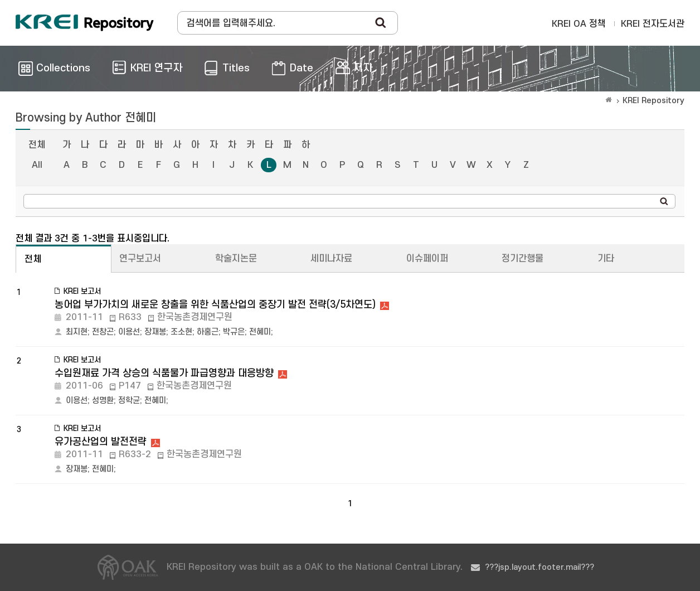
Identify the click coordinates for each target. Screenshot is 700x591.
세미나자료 (331, 259)
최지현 (77, 332)
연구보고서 (140, 259)
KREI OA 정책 (579, 24)
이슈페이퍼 (427, 259)
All (37, 165)
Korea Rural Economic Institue (85, 23)
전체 (37, 145)
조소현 (181, 332)
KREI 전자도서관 (653, 24)
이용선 (129, 332)
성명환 (103, 401)
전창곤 (103, 332)
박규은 (234, 332)
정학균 (129, 401)
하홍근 (208, 332)
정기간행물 (522, 259)
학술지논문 (236, 259)
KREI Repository (653, 101)
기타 (606, 259)
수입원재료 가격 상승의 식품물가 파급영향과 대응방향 (164, 373)
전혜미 (260, 332)
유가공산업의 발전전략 (101, 442)
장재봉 (155, 332)
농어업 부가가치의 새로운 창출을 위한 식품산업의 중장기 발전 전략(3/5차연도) (215, 305)
